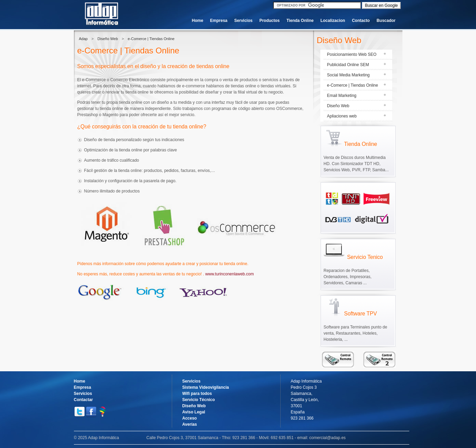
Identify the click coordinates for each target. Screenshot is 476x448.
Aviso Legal (194, 412)
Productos (269, 21)
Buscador (386, 21)
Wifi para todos (197, 394)
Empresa (219, 21)
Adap (83, 39)
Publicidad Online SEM (348, 65)
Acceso (190, 418)
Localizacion (333, 21)
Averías (190, 424)
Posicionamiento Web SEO (352, 54)
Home (198, 21)
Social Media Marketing (349, 75)
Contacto (361, 21)
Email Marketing (342, 96)
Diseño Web (108, 39)
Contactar (83, 400)
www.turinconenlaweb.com (230, 274)
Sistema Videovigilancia (206, 387)
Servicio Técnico (199, 400)
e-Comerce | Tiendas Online (151, 39)
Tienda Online (300, 21)
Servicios (243, 21)
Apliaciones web (342, 116)
